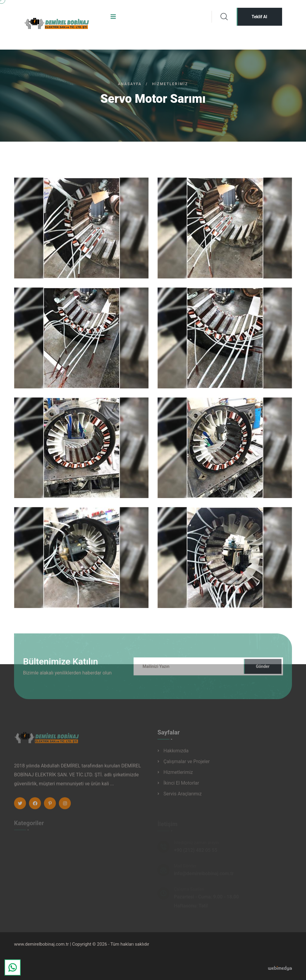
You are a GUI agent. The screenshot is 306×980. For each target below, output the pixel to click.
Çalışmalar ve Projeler (187, 764)
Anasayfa (130, 84)
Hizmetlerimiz (178, 775)
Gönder (263, 669)
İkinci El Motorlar (181, 785)
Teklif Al (259, 17)
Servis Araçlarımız (183, 796)
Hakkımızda (176, 753)
